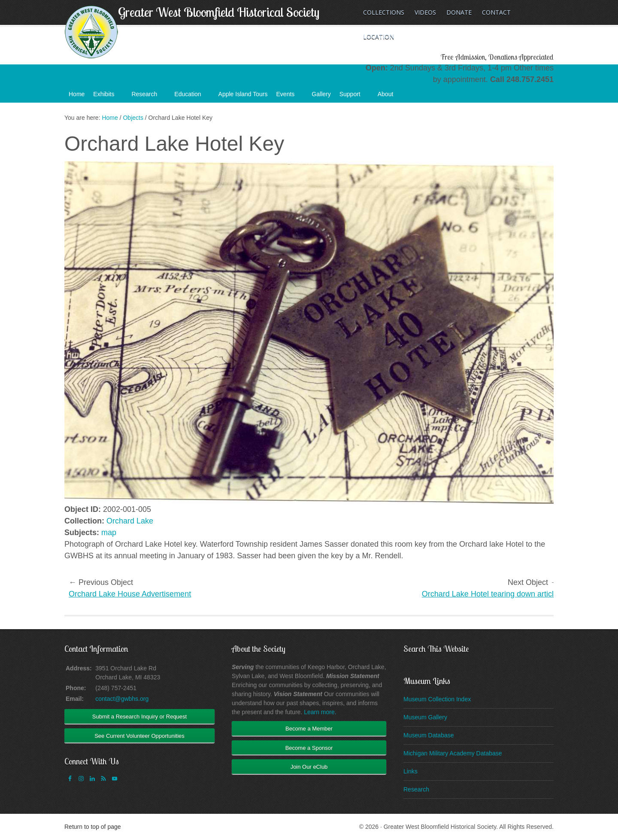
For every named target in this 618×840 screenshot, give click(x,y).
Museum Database (429, 735)
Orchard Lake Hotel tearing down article (490, 594)
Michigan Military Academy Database (453, 753)
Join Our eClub (309, 767)
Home (77, 94)
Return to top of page (93, 827)
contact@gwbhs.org (122, 699)
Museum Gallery (425, 717)
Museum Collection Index (437, 699)
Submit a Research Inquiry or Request (139, 717)
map (109, 533)
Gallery (321, 94)
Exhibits (108, 97)
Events (290, 97)
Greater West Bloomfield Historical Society (219, 12)
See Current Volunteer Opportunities (139, 736)
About (390, 97)
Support (354, 97)
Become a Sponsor (309, 748)
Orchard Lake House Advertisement (130, 594)
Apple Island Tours (243, 94)
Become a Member (309, 729)
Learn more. (320, 712)
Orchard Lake (130, 521)
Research (148, 97)
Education (192, 97)
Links (410, 771)
